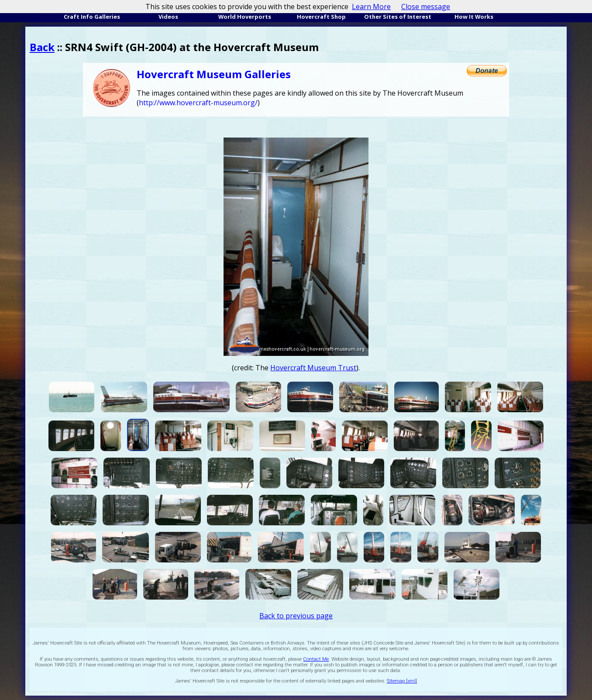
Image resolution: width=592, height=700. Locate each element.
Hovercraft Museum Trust (313, 368)
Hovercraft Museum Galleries (214, 74)
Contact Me (316, 659)
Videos (168, 17)
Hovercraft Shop (321, 17)
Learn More (371, 7)
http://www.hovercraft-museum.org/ (198, 103)
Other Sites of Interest (398, 17)
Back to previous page (296, 616)
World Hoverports (245, 17)
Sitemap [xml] (402, 681)
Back (42, 47)
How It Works (474, 17)
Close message (426, 7)
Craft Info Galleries (92, 17)
